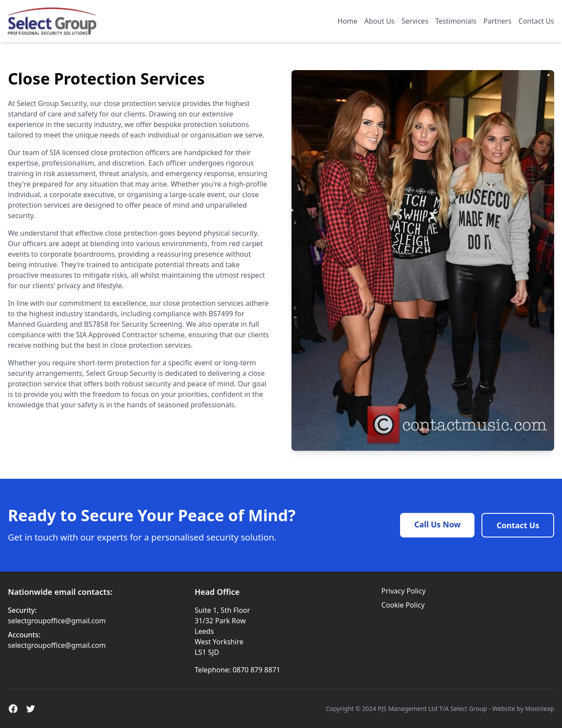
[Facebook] (13, 709)
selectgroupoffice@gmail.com (57, 621)
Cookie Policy (403, 605)
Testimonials (456, 21)
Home (348, 21)
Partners (497, 21)
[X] (31, 709)
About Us (380, 21)
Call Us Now (437, 524)
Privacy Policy (403, 591)
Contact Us (536, 21)
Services (415, 21)
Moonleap (540, 709)
